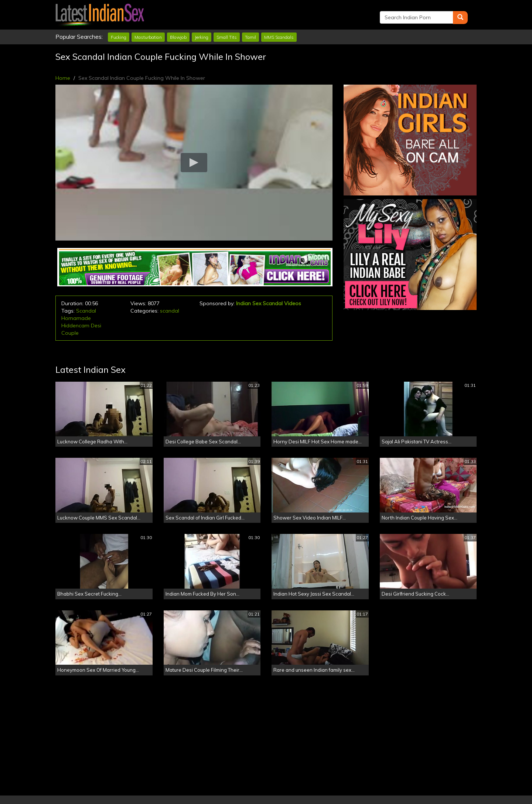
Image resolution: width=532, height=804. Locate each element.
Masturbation (148, 37)
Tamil (250, 37)
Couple (70, 333)
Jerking (202, 37)
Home (63, 78)
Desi (96, 326)
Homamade (76, 318)
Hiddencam (75, 326)
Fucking (119, 37)
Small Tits (227, 37)
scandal (170, 311)
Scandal (86, 311)
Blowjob (178, 37)
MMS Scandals (279, 37)
